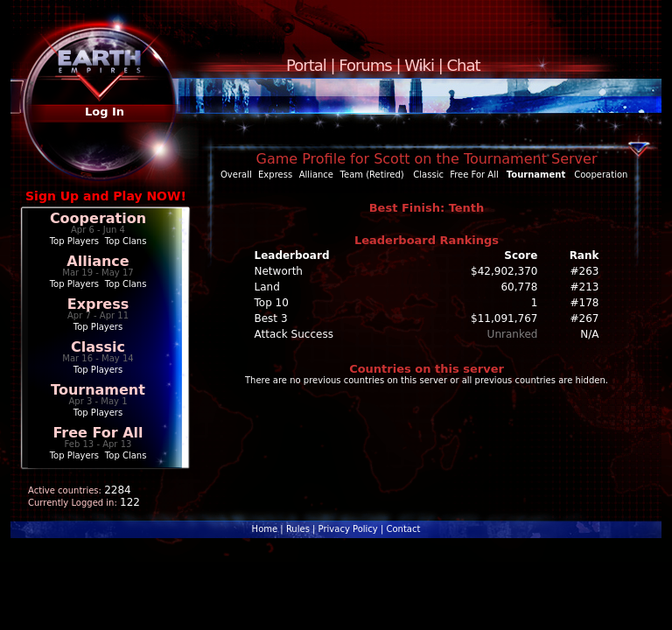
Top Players (74, 241)
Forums (365, 65)
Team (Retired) (372, 175)
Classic (98, 347)
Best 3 (271, 318)
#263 (585, 271)
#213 (585, 287)
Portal (306, 65)
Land (267, 287)
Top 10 (272, 303)
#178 (585, 303)
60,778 (519, 287)
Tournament (98, 390)
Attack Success (294, 334)
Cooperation (98, 218)
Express (98, 304)
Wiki (419, 65)
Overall (236, 175)
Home (265, 529)
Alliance (98, 261)
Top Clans (126, 241)
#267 (585, 318)
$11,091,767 (504, 318)
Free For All (98, 433)
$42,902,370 (504, 271)
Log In (105, 112)
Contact (403, 529)
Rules (298, 529)
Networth (279, 271)
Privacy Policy (348, 529)
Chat (464, 65)
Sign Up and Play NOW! (106, 196)
